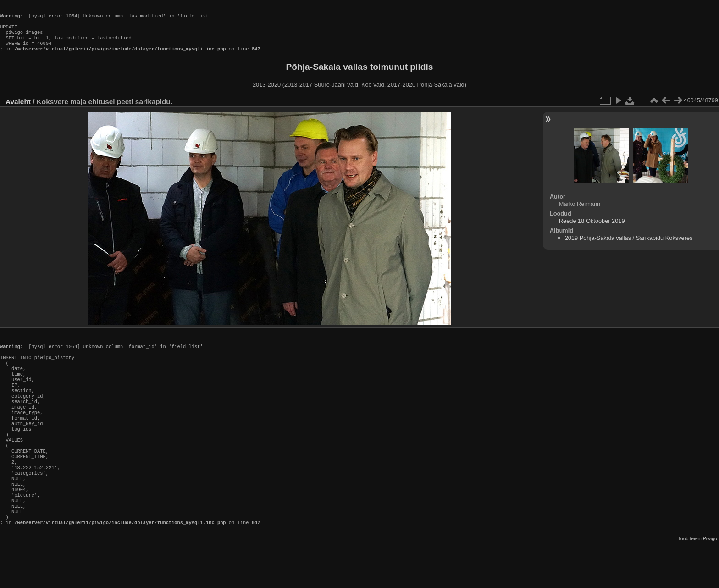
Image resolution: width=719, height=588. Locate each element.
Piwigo (710, 581)
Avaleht (18, 111)
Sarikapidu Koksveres (664, 247)
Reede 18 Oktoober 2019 (592, 230)
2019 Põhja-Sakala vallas (598, 247)
